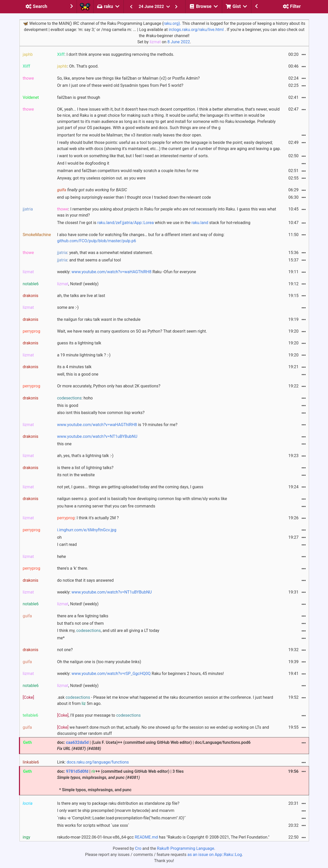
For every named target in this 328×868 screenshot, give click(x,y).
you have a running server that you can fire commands (106, 506)
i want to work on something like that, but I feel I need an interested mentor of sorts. (133, 156)
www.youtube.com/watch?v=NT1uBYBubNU (97, 436)
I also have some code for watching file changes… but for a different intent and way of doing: (141, 238)
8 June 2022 (179, 42)
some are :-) (68, 307)
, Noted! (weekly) (78, 284)
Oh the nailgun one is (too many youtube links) (99, 662)
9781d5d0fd (77, 771)
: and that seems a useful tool (89, 260)
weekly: (105, 592)
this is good (68, 405)
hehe (62, 557)
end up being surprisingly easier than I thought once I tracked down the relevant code (134, 197)
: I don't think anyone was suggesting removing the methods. (116, 54)
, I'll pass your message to (99, 715)
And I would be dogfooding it (83, 163)
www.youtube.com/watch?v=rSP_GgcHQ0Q (111, 674)
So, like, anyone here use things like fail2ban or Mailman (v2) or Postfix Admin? (129, 78)
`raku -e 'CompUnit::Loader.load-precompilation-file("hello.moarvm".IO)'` (122, 818)
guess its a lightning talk (79, 343)
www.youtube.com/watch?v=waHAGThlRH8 (111, 272)
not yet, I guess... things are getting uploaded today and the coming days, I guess (130, 487)
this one (64, 444)
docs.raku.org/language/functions (98, 762)
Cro (138, 848)
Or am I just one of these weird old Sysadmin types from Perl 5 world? (120, 85)
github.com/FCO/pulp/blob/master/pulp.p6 (97, 241)
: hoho (75, 398)
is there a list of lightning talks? (85, 468)
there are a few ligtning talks (83, 616)
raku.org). (172, 23)
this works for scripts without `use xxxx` (93, 825)
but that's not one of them (80, 623)
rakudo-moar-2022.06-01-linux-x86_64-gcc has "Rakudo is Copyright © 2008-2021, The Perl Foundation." (163, 837)
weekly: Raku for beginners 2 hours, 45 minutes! (141, 674)
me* (61, 638)
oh (59, 537)
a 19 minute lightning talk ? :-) (84, 355)
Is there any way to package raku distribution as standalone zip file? (118, 803)
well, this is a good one (78, 374)
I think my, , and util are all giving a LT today (108, 631)
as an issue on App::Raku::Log (215, 855)
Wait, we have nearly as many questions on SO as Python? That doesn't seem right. (132, 331)
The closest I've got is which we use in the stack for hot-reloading (154, 223)
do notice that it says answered (85, 580)
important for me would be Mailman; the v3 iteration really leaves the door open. (130, 135)
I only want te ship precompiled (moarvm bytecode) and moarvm (116, 811)
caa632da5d (77, 742)
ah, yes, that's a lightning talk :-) (85, 456)
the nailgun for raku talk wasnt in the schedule (99, 319)
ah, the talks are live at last (81, 296)
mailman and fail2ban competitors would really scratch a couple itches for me (128, 171)
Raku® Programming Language (186, 848)
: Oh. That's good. (78, 66)
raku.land (200, 223)
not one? (65, 650)
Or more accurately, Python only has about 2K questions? (109, 386)
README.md (146, 837)
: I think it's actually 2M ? (88, 518)
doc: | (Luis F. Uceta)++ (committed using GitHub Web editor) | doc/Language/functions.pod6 (154, 745)
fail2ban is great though (79, 97)
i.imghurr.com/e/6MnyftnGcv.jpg (87, 530)
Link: (93, 762)
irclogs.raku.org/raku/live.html (196, 30)
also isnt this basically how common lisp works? (101, 413)
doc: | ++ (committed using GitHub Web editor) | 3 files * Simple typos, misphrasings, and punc (120, 781)
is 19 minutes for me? (117, 425)
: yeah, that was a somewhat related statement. (105, 253)
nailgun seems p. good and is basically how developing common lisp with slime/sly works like (142, 499)
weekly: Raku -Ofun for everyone (127, 272)
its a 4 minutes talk (74, 367)
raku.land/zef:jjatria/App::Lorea (126, 223)
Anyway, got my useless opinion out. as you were (101, 178)
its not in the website (76, 475)
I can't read (67, 544)
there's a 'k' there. (73, 568)
